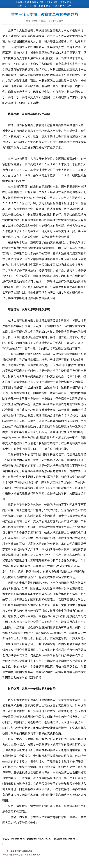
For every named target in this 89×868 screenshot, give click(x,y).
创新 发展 (23, 2)
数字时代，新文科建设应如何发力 (26, 855)
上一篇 (5, 851)
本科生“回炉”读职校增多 (21, 851)
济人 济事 (66, 6)
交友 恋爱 (66, 2)
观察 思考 (38, 2)
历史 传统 (52, 6)
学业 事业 (37, 6)
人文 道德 (52, 2)
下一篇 (5, 855)
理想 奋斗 (23, 6)
